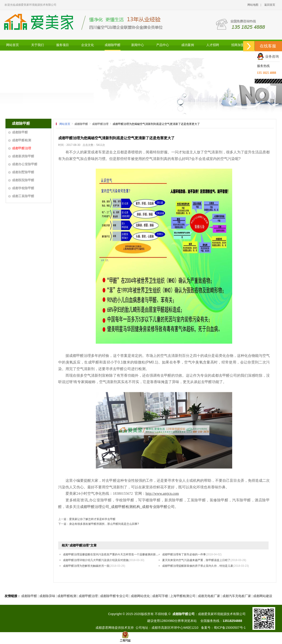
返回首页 (270, 5)
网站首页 (13, 45)
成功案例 (188, 45)
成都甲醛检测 (22, 140)
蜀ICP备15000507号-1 (230, 628)
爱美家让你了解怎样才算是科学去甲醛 (92, 519)
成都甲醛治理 (22, 148)
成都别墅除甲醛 (23, 172)
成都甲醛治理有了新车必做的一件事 (192, 554)
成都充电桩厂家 (209, 596)
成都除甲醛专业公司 (114, 596)
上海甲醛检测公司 (183, 596)
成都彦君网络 (105, 628)
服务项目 (63, 45)
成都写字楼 (160, 596)
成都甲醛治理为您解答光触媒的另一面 (94, 566)
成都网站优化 (140, 596)
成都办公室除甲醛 (25, 164)
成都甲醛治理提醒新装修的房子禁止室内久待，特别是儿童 (205, 566)
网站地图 (253, 5)
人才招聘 (213, 45)
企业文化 (88, 45)
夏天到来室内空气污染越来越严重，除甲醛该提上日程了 (204, 560)
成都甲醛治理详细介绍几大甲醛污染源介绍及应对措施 (104, 560)
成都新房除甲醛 (23, 156)
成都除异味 (47, 596)
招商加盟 (238, 45)
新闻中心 (138, 45)
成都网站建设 (263, 596)
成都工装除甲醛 (23, 196)
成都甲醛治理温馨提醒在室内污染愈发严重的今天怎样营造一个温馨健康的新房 (119, 554)
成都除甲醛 (113, 45)
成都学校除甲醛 (23, 188)
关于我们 (38, 45)
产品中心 (163, 45)
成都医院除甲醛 (23, 180)
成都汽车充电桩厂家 (237, 596)
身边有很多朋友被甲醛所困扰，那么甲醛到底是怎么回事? (104, 524)
